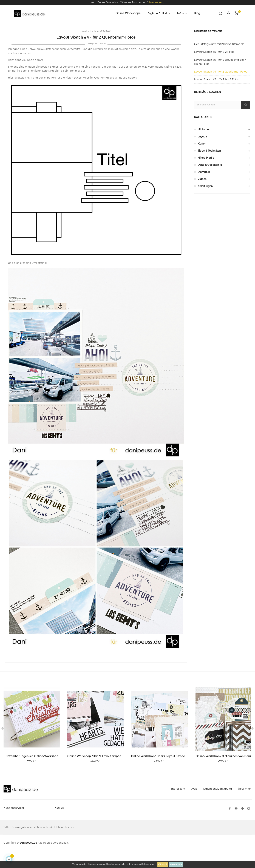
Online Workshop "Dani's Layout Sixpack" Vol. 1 (159, 774)
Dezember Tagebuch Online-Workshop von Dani (32, 774)
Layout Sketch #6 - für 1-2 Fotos (214, 69)
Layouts (102, 61)
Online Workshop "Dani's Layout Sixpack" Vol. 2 (96, 774)
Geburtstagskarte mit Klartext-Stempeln (219, 61)
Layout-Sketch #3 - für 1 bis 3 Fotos (216, 96)
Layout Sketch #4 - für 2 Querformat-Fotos (221, 89)
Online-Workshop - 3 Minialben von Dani (223, 773)
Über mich (245, 806)
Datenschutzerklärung (218, 806)
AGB (194, 806)
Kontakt (59, 825)
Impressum (178, 806)
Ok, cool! (163, 865)
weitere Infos (176, 865)
